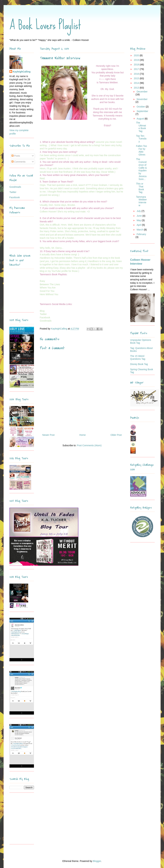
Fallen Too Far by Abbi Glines (141, 150)
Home (83, 435)
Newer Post (48, 435)
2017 (137, 69)
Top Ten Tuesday (141, 139)
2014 (137, 83)
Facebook (15, 197)
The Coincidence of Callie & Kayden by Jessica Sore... (141, 169)
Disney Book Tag (139, 364)
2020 (137, 55)
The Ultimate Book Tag (141, 127)
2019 (137, 60)
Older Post (116, 435)
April (139, 225)
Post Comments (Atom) (89, 445)
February (141, 234)
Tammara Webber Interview (141, 201)
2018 (137, 65)
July (139, 211)
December (142, 92)
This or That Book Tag (140, 188)
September (142, 111)
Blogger (97, 861)
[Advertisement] (31, 820)
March (140, 230)
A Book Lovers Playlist (45, 25)
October (141, 107)
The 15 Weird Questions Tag (138, 357)
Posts (16, 156)
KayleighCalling (22, 72)
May (139, 220)
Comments (19, 162)
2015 (137, 78)
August (141, 119)
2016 (137, 74)
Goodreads (15, 187)
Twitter (13, 192)
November (142, 99)
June (140, 216)
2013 (137, 88)
